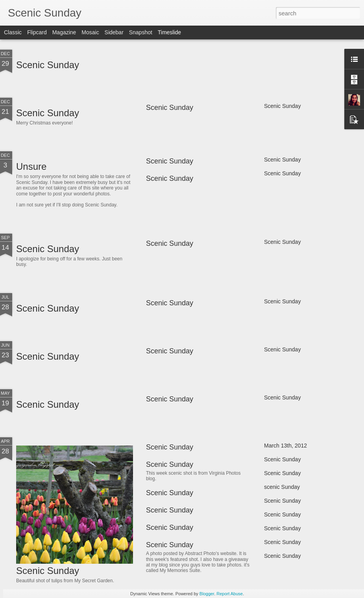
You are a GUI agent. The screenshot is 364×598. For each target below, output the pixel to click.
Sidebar (114, 32)
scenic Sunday (282, 487)
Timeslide (169, 32)
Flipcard (37, 32)
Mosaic (90, 32)
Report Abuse (230, 594)
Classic (13, 32)
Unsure (31, 166)
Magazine (64, 32)
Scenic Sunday (48, 65)
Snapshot (141, 32)
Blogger (207, 594)
